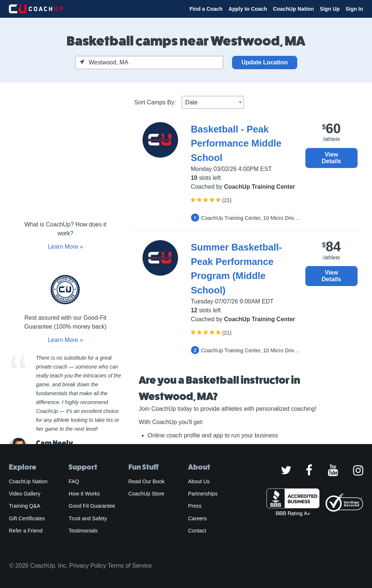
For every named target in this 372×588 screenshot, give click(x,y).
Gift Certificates (27, 518)
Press (195, 506)
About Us (199, 481)
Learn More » (65, 247)
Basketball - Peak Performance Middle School (236, 143)
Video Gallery (25, 494)
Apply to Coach (248, 9)
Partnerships (203, 494)
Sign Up (330, 9)
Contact (197, 531)
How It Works (84, 494)
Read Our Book (147, 481)
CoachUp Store (146, 494)
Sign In (354, 9)
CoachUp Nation (293, 9)
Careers (197, 518)
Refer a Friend (26, 531)
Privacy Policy (88, 566)
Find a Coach (206, 9)
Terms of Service (130, 566)
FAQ (74, 481)
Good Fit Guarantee (92, 506)
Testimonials (83, 531)
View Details (331, 158)
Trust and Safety (88, 518)
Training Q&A (25, 506)
